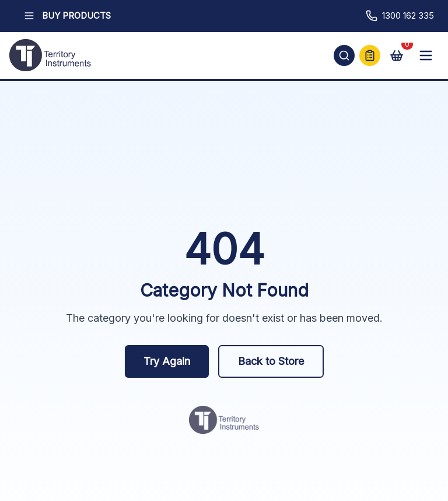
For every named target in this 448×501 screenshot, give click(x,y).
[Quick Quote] (370, 55)
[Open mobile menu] (426, 55)
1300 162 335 (400, 16)
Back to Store (271, 361)
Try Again (167, 361)
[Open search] (344, 55)
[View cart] (397, 55)
